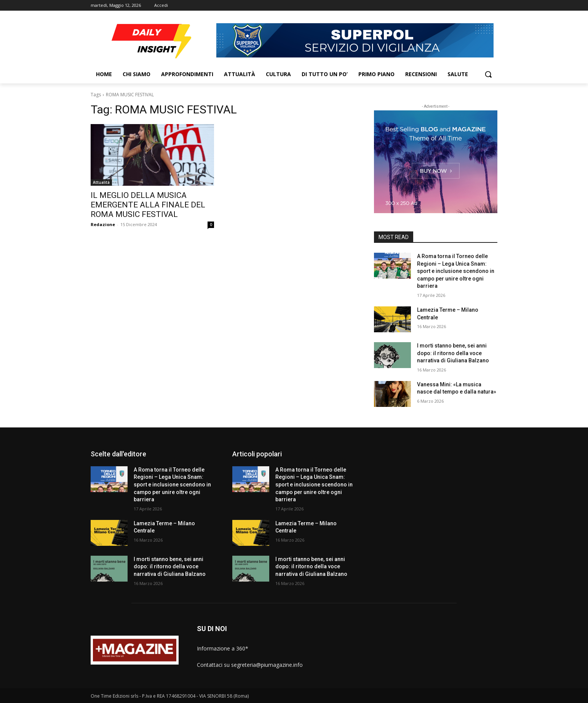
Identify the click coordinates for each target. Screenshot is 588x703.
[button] (488, 74)
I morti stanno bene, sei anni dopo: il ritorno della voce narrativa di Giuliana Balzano (453, 353)
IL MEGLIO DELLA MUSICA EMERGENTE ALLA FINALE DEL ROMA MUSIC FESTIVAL (148, 205)
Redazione (103, 224)
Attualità (101, 182)
